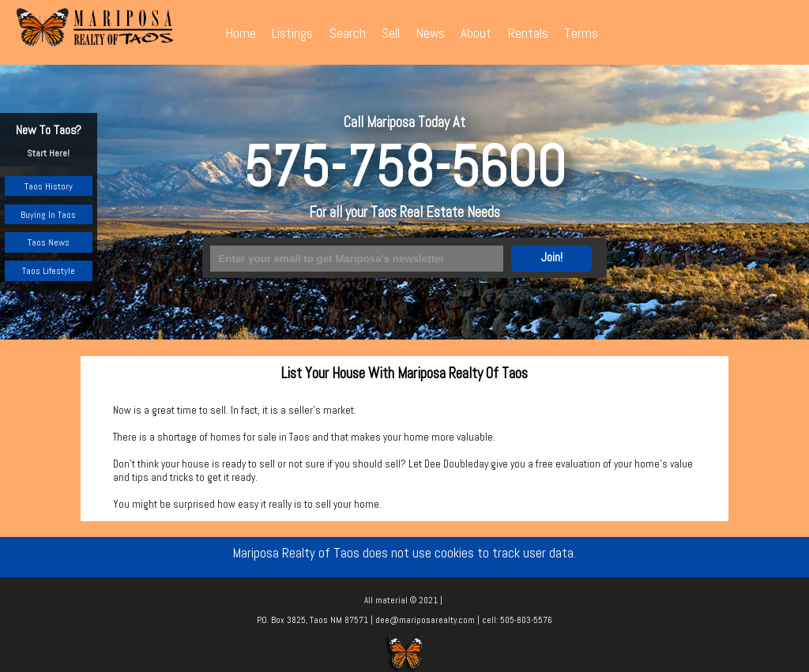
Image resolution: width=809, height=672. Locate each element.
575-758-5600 (404, 167)
